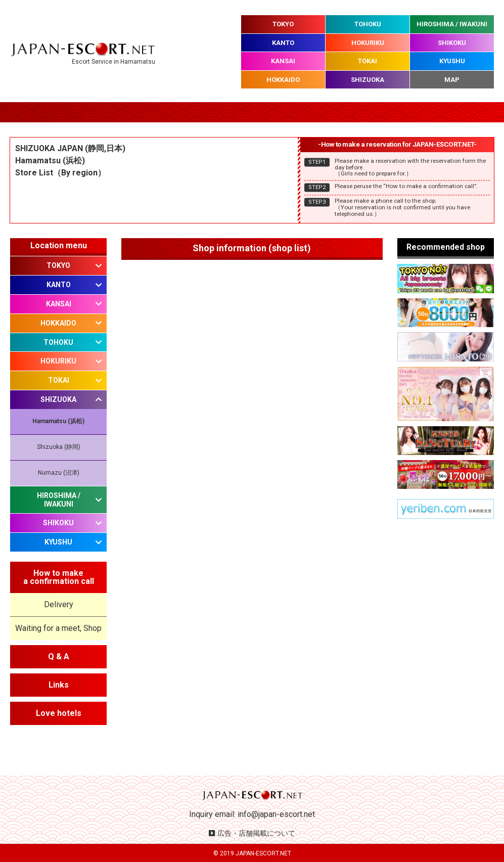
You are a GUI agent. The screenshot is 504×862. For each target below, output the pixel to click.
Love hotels (59, 713)
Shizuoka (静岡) (59, 447)
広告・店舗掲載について (256, 833)
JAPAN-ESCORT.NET (263, 853)
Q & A (59, 656)
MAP (452, 80)
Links (59, 685)
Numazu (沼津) (59, 473)
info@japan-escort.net (276, 814)
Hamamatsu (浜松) (58, 421)
